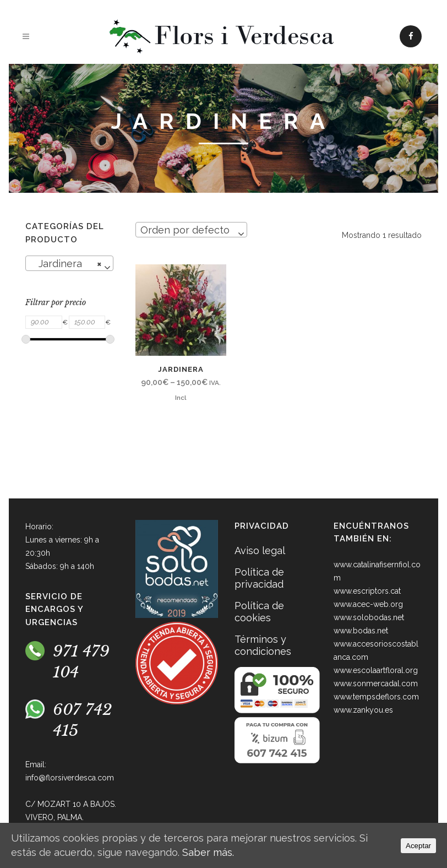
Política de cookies (259, 612)
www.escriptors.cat (367, 591)
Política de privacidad (259, 578)
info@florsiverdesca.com (70, 778)
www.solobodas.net (369, 617)
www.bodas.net (361, 631)
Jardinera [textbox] (66, 264)
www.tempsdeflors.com (376, 697)
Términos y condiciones (263, 645)
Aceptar (418, 846)
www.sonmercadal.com (376, 683)
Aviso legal (260, 550)
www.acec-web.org (368, 604)
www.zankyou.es (363, 710)
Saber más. (208, 852)
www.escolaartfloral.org (376, 670)
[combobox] (69, 263)
